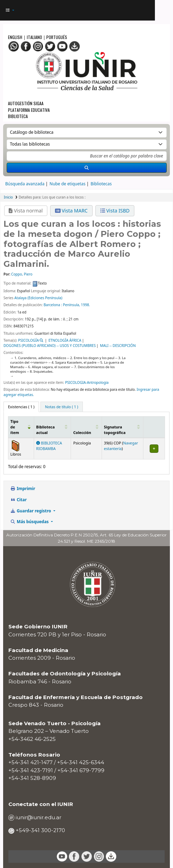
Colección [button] (82, 433)
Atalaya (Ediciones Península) (38, 298)
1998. (86, 305)
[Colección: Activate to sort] (86, 427)
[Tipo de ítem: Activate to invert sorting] (21, 427)
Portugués (57, 37)
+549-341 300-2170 (40, 830)
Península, (72, 305)
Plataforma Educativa (29, 110)
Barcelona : (53, 305)
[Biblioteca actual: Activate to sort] (52, 427)
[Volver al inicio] (154, 848)
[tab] (61, 407)
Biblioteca (18, 116)
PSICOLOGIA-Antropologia (87, 382)
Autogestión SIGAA (26, 103)
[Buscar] (87, 168)
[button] (10, 10)
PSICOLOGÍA (29, 340)
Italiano (34, 37)
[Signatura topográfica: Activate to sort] (122, 427)
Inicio (8, 197)
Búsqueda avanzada (25, 184)
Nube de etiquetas (67, 184)
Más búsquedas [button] (30, 521)
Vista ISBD (115, 211)
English (16, 37)
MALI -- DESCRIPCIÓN (118, 346)
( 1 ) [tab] (21, 407)
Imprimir (23, 488)
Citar (19, 499)
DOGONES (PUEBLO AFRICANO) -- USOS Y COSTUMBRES (50, 346)
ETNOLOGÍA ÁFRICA (65, 340)
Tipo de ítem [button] (15, 427)
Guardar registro (31, 511)
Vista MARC (71, 211)
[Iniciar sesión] (147, 10)
